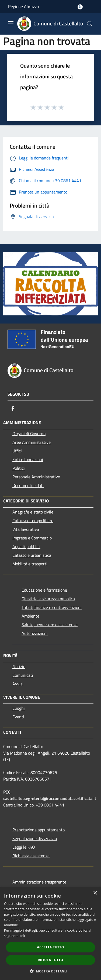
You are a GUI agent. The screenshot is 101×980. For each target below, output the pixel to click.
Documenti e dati (28, 485)
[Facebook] (13, 408)
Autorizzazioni (35, 633)
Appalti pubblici (26, 546)
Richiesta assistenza (31, 856)
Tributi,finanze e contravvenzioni (52, 607)
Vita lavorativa (26, 529)
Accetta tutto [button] (50, 947)
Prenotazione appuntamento (39, 830)
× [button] (95, 893)
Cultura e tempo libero (33, 521)
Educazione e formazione (44, 590)
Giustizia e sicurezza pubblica (48, 599)
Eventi (18, 717)
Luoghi (19, 708)
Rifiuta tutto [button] (50, 960)
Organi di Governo (29, 434)
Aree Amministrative (32, 442)
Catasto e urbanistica (32, 555)
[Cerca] (90, 24)
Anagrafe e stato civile (33, 512)
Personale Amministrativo (36, 477)
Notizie (19, 666)
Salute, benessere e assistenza (50, 625)
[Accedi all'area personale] (80, 7)
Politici (19, 468)
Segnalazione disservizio (35, 838)
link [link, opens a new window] (22, 936)
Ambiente (30, 616)
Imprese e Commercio (32, 538)
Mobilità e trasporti (30, 564)
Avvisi (18, 684)
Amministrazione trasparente (39, 882)
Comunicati (23, 675)
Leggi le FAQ (24, 847)
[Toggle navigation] (11, 23)
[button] (51, 971)
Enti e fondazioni (28, 459)
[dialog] (50, 934)
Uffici (17, 451)
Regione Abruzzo (23, 6)
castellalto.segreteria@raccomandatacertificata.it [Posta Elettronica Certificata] (50, 798)
